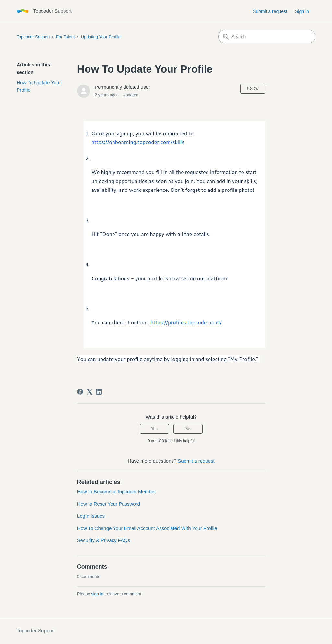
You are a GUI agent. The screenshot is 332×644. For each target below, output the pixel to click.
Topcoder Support (33, 37)
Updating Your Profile (101, 37)
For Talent (65, 37)
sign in (97, 594)
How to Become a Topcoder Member (117, 492)
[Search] (267, 37)
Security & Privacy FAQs (104, 540)
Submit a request (270, 11)
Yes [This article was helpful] (154, 429)
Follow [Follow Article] (253, 88)
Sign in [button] (302, 11)
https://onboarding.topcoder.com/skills (138, 142)
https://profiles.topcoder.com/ (186, 322)
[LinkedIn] (99, 392)
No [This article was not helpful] (188, 429)
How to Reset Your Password (109, 504)
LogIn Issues (91, 516)
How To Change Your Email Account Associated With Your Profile (147, 528)
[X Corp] (89, 392)
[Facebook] (80, 392)
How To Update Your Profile (39, 86)
